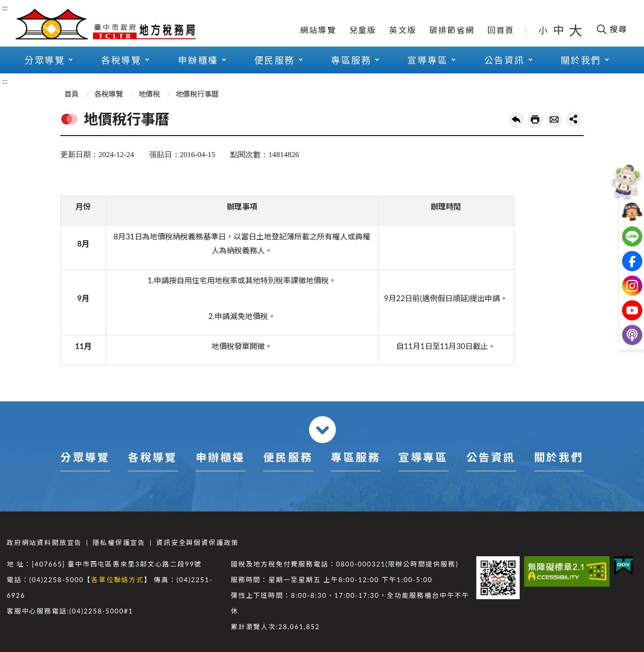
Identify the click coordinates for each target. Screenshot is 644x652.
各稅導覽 (121, 60)
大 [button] (576, 30)
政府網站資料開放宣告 (44, 543)
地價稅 (149, 94)
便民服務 (275, 60)
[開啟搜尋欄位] (612, 29)
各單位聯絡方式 (118, 580)
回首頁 (501, 30)
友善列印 (535, 120)
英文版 (403, 30)
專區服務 (351, 60)
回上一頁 (517, 120)
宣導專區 (428, 60)
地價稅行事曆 (197, 94)
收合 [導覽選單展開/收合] (322, 430)
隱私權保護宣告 (119, 543)
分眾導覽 (45, 60)
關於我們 (581, 60)
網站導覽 (318, 30)
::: (5, 7)
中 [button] (559, 30)
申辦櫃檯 (198, 60)
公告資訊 (504, 60)
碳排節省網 (452, 30)
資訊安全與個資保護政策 (197, 543)
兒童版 (363, 30)
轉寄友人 (555, 120)
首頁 (72, 94)
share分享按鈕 (574, 119)
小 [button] (544, 30)
